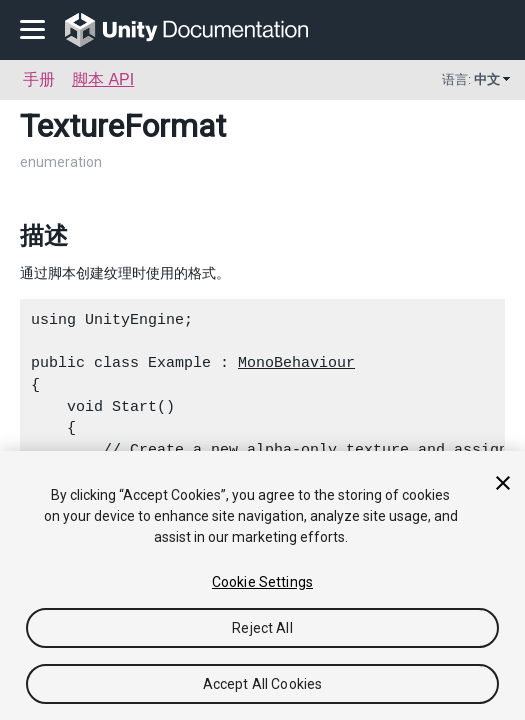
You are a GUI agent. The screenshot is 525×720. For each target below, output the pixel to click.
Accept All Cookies (263, 684)
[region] (262, 585)
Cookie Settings (262, 582)
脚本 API (103, 79)
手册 (39, 79)
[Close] (503, 483)
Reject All (262, 628)
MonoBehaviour (296, 363)
